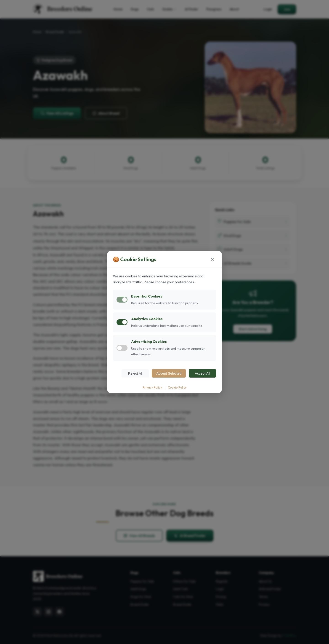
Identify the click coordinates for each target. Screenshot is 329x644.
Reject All (135, 373)
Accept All (203, 373)
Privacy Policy (152, 387)
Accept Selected (169, 373)
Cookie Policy (177, 387)
